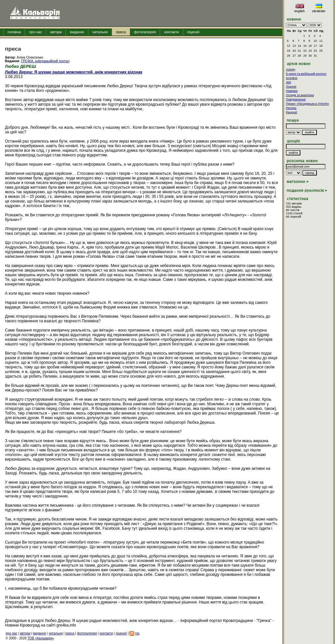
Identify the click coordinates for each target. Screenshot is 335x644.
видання (77, 32)
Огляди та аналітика (300, 95)
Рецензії (292, 112)
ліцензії (193, 32)
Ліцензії (291, 87)
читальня (100, 32)
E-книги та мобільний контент (306, 74)
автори (56, 32)
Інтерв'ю (292, 78)
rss (137, 633)
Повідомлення (296, 99)
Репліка (291, 108)
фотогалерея (145, 32)
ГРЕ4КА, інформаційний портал (45, 61)
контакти (171, 32)
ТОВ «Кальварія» (41, 638)
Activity (291, 69)
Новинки (292, 91)
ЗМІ (288, 82)
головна (14, 32)
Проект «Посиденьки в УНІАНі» (307, 104)
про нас (35, 32)
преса (121, 32)
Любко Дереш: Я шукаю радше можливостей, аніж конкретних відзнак (74, 72)
